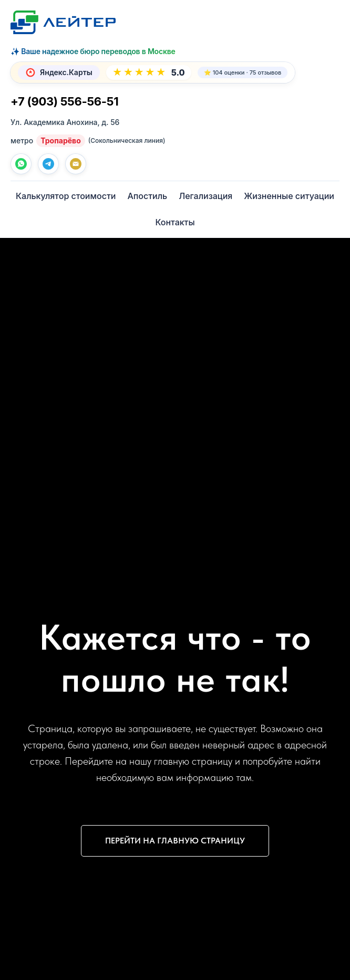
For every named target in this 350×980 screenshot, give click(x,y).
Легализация (205, 196)
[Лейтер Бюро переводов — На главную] (63, 22)
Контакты (175, 222)
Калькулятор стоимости (66, 196)
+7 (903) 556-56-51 (64, 101)
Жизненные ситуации (289, 196)
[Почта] (76, 164)
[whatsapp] (21, 164)
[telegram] (48, 164)
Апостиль (147, 196)
